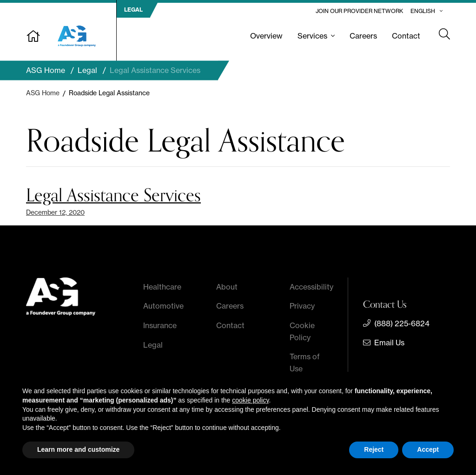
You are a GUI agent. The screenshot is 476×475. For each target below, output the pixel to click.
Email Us (389, 343)
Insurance (160, 325)
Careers (363, 36)
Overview (266, 36)
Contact (406, 36)
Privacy (302, 306)
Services (312, 36)
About (227, 287)
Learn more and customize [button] (78, 449)
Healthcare (162, 287)
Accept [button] (428, 449)
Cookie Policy (302, 331)
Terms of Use (305, 363)
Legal (153, 345)
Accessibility (311, 287)
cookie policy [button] (250, 400)
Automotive (163, 306)
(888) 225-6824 (402, 323)
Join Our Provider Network (359, 11)
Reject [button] (374, 449)
